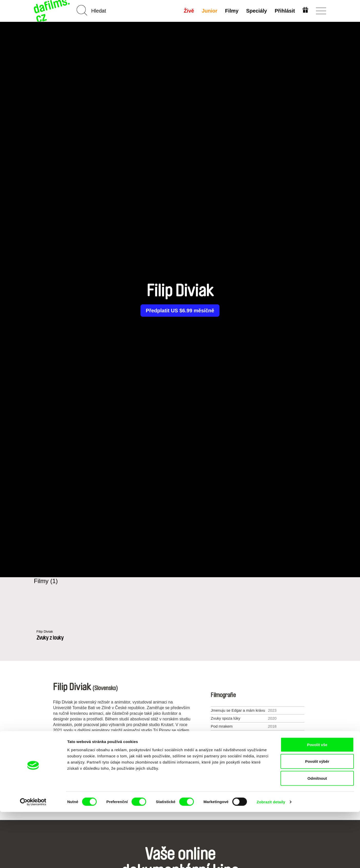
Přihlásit (284, 11)
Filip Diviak (46, 632)
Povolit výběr (317, 818)
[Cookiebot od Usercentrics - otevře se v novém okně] (33, 858)
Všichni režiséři (180, 783)
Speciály (256, 11)
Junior (209, 11)
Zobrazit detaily (271, 858)
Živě (188, 11)
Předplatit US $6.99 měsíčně (180, 311)
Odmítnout (317, 834)
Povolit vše (317, 801)
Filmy (231, 11)
